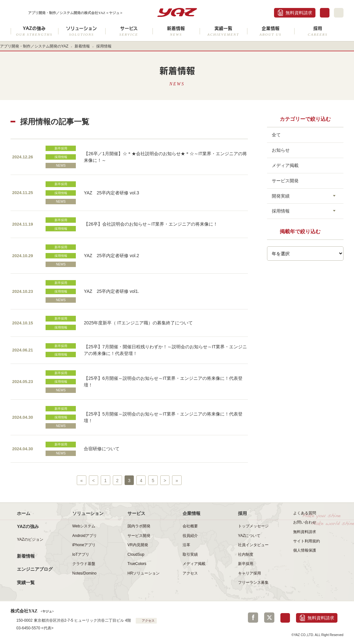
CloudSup (136, 554)
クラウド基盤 (84, 564)
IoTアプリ (81, 554)
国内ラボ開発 (139, 526)
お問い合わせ (305, 522)
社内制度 (246, 554)
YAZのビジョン (30, 539)
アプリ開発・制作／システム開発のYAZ (34, 46)
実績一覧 (223, 31)
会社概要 (190, 526)
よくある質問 (305, 513)
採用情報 (61, 157)
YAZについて (249, 536)
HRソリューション (144, 573)
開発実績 (281, 196)
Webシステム (84, 526)
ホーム (24, 513)
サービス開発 (285, 181)
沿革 (186, 545)
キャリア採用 (249, 573)
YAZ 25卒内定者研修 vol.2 (111, 256)
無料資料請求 (299, 13)
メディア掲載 (285, 165)
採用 (318, 31)
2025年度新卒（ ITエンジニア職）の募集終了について (138, 323)
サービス (129, 31)
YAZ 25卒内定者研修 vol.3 (111, 193)
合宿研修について (102, 449)
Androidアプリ (85, 536)
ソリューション (82, 31)
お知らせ (281, 150)
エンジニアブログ (35, 569)
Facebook (253, 618)
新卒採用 (61, 148)
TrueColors (137, 564)
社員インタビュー (253, 545)
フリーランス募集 (253, 582)
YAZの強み (34, 31)
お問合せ (325, 13)
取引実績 (190, 554)
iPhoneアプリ (84, 545)
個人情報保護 (305, 550)
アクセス (190, 573)
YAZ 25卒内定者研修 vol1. (111, 291)
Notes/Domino (84, 573)
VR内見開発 (138, 545)
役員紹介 (190, 536)
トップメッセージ (253, 526)
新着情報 (176, 31)
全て (276, 135)
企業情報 (271, 31)
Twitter (269, 618)
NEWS (61, 166)
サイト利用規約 (307, 541)
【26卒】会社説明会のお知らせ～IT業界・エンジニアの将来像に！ (151, 224)
